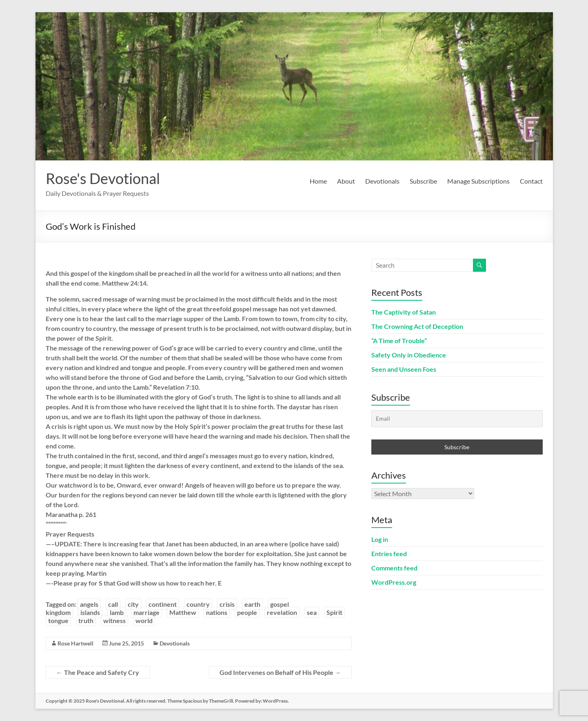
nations (217, 612)
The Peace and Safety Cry (98, 672)
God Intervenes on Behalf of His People (280, 672)
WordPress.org (394, 582)
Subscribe (423, 181)
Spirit (334, 612)
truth (86, 620)
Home (318, 181)
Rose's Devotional (103, 178)
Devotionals (382, 181)
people (247, 612)
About (346, 181)
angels (89, 604)
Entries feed (389, 554)
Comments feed (394, 568)
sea (312, 612)
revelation (282, 612)
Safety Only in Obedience (409, 355)
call (113, 604)
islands (90, 612)
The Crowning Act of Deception (417, 326)
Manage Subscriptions (478, 181)
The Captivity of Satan (404, 312)
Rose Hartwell (75, 643)
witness (114, 620)
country (198, 604)
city (133, 604)
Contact (531, 181)
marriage (146, 612)
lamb (117, 612)
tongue (58, 620)
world (144, 620)
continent (163, 604)
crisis (227, 604)
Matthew (183, 612)
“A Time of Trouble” (399, 341)
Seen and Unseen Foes (404, 369)
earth (252, 604)
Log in (380, 539)
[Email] (457, 419)
